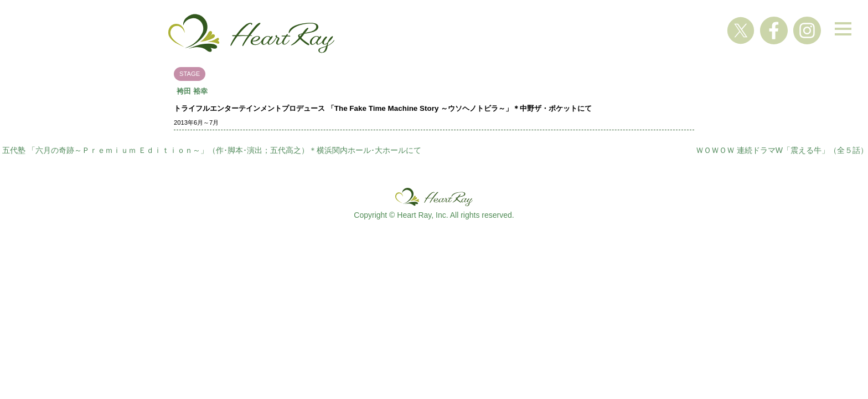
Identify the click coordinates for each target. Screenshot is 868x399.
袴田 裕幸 (192, 91)
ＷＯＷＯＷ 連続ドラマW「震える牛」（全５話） (782, 150)
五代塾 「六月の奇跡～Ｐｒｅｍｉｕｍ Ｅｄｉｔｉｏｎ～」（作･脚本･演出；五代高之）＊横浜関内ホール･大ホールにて (212, 150)
